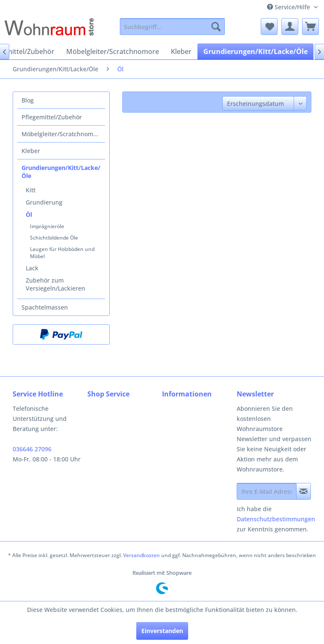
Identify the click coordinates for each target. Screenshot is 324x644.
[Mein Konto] (290, 27)
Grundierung (44, 202)
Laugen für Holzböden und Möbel (62, 253)
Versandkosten (142, 555)
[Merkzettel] (269, 27)
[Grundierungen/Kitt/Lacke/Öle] (255, 51)
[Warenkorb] (310, 27)
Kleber (31, 151)
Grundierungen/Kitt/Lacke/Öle (61, 172)
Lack (32, 268)
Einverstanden (162, 631)
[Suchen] (216, 27)
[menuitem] (173, 27)
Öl (29, 214)
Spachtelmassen (45, 307)
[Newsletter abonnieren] (304, 491)
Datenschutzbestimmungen (276, 519)
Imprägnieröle (47, 226)
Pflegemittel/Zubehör (52, 117)
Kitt (31, 190)
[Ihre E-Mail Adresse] (267, 491)
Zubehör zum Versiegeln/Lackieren (55, 284)
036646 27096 (32, 449)
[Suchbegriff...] (173, 27)
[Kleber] (181, 51)
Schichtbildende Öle (54, 238)
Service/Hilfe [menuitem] (289, 7)
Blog (28, 100)
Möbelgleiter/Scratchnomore (62, 134)
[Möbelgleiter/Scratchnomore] (113, 51)
